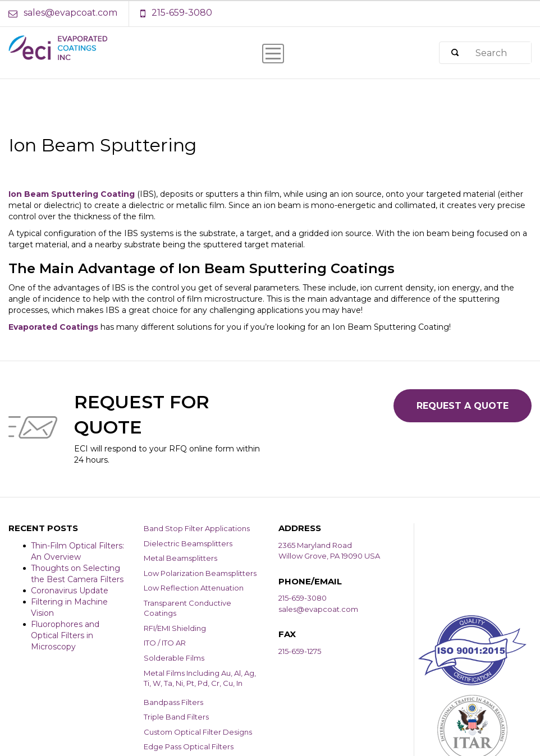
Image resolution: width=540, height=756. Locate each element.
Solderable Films (174, 658)
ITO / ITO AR (165, 643)
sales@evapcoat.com (318, 609)
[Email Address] (68, 13)
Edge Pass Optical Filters (189, 746)
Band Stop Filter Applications (197, 528)
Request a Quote (463, 406)
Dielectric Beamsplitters (188, 543)
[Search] (455, 53)
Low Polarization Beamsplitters (200, 573)
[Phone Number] (176, 13)
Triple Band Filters (176, 717)
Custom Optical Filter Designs (198, 732)
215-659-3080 (303, 598)
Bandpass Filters (173, 702)
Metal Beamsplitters (180, 558)
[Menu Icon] (273, 54)
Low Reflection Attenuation (194, 588)
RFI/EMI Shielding (175, 628)
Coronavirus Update (70, 591)
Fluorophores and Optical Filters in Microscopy (65, 635)
